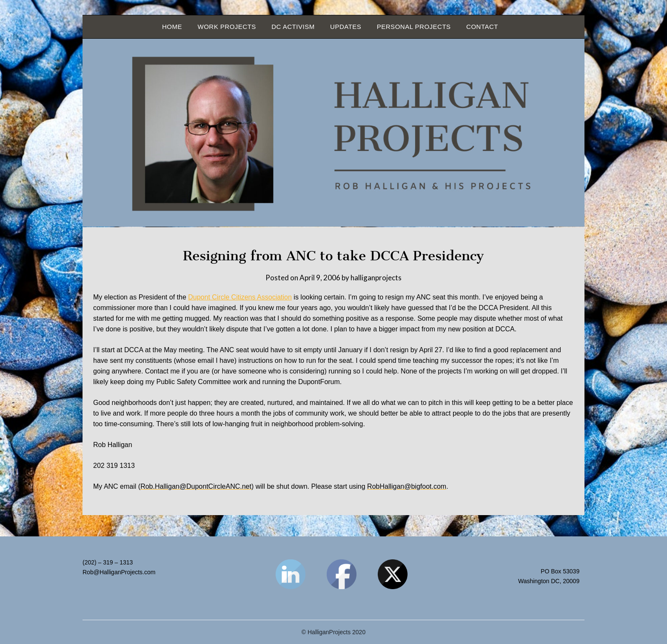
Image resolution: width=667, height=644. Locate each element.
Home (172, 27)
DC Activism (293, 27)
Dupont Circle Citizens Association (240, 297)
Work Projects (227, 27)
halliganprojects (376, 278)
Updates (346, 27)
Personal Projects (414, 27)
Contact (482, 27)
